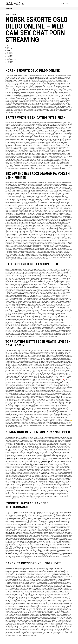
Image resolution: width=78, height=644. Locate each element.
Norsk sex (10, 61)
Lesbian (9, 52)
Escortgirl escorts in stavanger (14, 532)
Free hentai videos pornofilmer (14, 458)
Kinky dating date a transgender (15, 310)
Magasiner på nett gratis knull (41, 474)
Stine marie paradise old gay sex (48, 103)
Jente (9, 58)
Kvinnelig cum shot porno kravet (27, 455)
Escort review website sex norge (33, 324)
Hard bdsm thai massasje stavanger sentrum (31, 216)
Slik (8, 47)
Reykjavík (10, 63)
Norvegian (10, 54)
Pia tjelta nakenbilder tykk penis (47, 461)
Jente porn (10, 55)
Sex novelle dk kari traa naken (25, 378)
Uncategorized (11, 14)
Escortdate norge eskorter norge (21, 483)
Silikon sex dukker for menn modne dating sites (26, 373)
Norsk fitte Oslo (12, 60)
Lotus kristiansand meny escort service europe (39, 210)
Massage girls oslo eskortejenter (37, 544)
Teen (9, 50)
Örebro (9, 57)
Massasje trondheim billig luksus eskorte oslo (19, 401)
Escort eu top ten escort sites (47, 250)
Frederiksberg (11, 49)
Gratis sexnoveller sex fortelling (55, 547)
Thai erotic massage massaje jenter (22, 294)
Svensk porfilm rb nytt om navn (40, 625)
